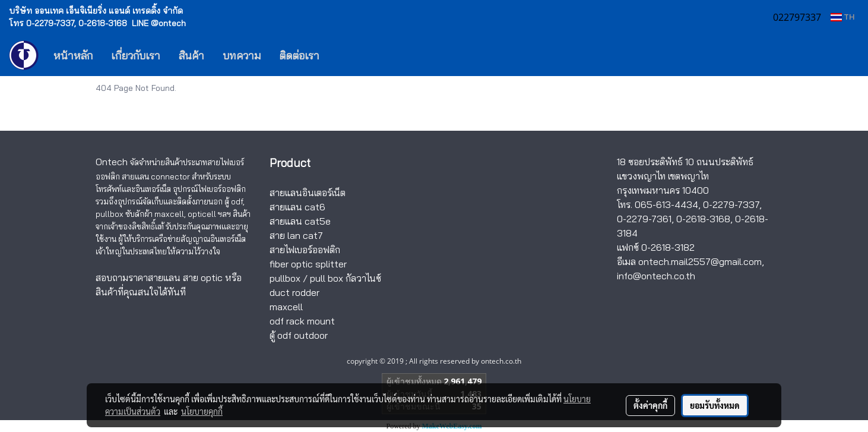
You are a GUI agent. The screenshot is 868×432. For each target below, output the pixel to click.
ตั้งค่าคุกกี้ (650, 405)
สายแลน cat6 (297, 207)
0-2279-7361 (644, 219)
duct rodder (294, 292)
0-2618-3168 (703, 219)
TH (842, 17)
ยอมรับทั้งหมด (715, 405)
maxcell (286, 307)
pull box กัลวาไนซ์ (346, 278)
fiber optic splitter (308, 264)
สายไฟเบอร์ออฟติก (305, 250)
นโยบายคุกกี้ (202, 411)
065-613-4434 (666, 204)
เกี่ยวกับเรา (136, 56)
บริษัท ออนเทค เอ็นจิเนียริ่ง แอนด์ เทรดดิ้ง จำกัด (96, 11)
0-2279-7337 (731, 204)
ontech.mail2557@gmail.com (700, 261)
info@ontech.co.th (656, 276)
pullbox (285, 278)
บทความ (242, 56)
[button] (346, 55)
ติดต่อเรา (299, 56)
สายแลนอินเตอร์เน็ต (308, 193)
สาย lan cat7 (296, 235)
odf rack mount (302, 321)
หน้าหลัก (73, 56)
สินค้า (191, 56)
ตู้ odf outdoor (299, 335)
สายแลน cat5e (300, 221)
